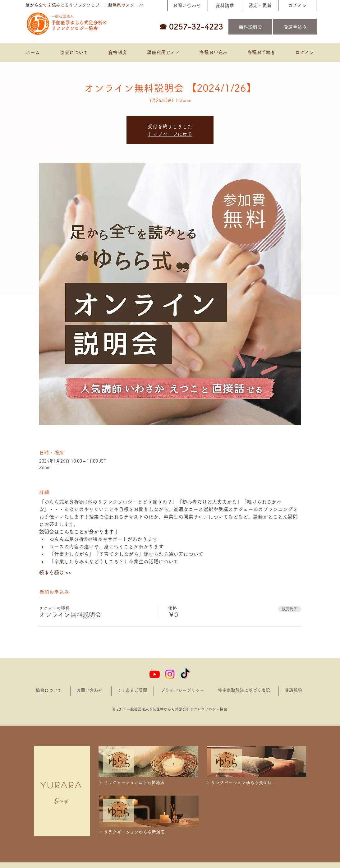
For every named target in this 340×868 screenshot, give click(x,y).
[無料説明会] (250, 27)
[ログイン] (297, 5)
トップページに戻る (170, 134)
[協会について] (49, 690)
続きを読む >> (55, 572)
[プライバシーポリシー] (183, 690)
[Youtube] (155, 674)
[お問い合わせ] (187, 5)
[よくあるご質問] (132, 690)
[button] (213, 53)
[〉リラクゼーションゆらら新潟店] (149, 832)
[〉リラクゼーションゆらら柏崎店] (149, 783)
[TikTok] (185, 674)
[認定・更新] (260, 5)
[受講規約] (293, 690)
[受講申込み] (295, 27)
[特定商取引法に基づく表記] (244, 690)
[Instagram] (170, 674)
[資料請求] (225, 5)
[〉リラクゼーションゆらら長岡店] (256, 783)
